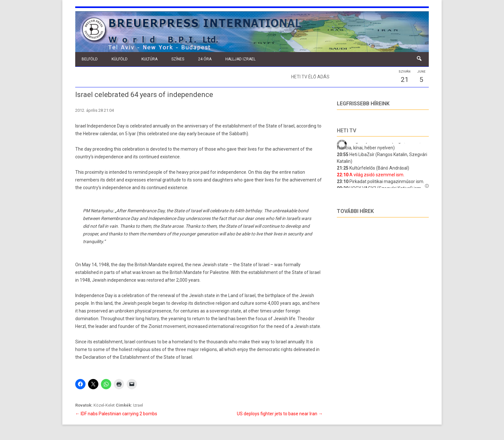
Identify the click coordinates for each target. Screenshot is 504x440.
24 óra (205, 59)
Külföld (120, 59)
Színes (178, 59)
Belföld (90, 59)
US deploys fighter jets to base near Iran (280, 414)
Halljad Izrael (240, 59)
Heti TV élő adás (310, 77)
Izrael (138, 405)
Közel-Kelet (104, 405)
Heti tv (346, 131)
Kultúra (149, 59)
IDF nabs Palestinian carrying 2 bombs (116, 414)
